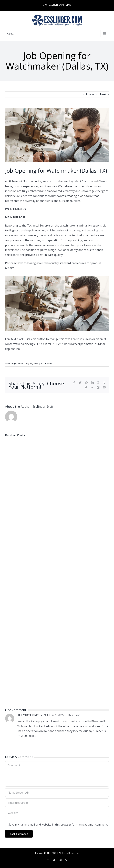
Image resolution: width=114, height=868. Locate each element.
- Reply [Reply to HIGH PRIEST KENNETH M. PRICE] (77, 715)
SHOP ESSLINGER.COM (53, 5)
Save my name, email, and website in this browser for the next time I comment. (58, 825)
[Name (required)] (57, 793)
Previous (91, 94)
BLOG (69, 5)
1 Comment (47, 364)
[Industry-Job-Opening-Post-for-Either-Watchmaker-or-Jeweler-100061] (57, 135)
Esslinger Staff (15, 364)
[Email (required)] (57, 803)
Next (103, 94)
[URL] (57, 813)
